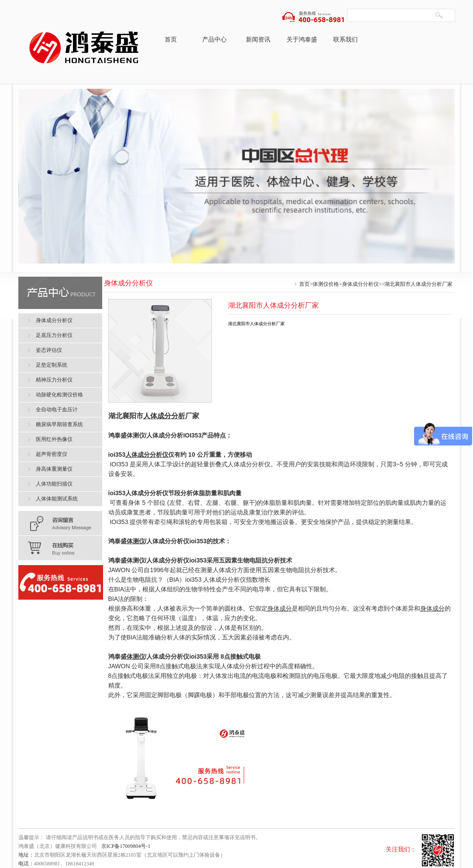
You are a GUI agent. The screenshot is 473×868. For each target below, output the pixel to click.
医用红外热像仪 (54, 439)
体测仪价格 (326, 284)
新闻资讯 (258, 40)
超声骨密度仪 (52, 454)
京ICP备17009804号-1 (126, 846)
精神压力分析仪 (54, 380)
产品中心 (214, 40)
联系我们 (345, 40)
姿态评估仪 (49, 350)
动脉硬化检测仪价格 (59, 395)
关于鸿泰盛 (302, 40)
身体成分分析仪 (360, 284)
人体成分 (157, 416)
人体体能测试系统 (57, 499)
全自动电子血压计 (57, 410)
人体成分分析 (165, 435)
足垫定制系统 (52, 365)
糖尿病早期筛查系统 (59, 424)
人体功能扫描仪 (54, 484)
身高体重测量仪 (54, 469)
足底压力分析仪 (54, 335)
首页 (171, 40)
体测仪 (136, 435)
